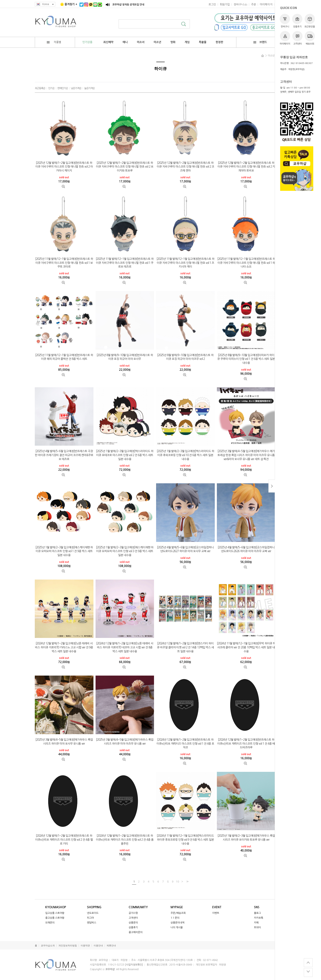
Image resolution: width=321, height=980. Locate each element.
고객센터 (297, 38)
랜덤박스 (92, 923)
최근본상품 (310, 21)
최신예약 (108, 42)
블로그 (257, 913)
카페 (256, 923)
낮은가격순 (76, 88)
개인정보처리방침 (68, 946)
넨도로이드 (93, 913)
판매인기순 (63, 88)
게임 (187, 42)
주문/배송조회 (178, 913)
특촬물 (203, 42)
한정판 (219, 42)
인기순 (51, 88)
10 (177, 882)
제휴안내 (111, 946)
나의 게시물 (177, 927)
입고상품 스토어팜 (55, 913)
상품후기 (297, 21)
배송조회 (310, 38)
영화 (173, 42)
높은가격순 (89, 88)
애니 (125, 42)
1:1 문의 (175, 918)
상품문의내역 (177, 923)
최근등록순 (40, 88)
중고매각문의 (136, 932)
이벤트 (216, 913)
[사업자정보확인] (134, 965)
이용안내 (98, 946)
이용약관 (85, 946)
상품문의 (133, 923)
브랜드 (260, 42)
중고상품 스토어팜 (55, 918)
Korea (45, 4)
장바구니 (285, 21)
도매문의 (50, 923)
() (240, 4)
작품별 (54, 42)
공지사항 (133, 913)
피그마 (90, 918)
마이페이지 (285, 38)
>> (187, 881)
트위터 (257, 927)
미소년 (157, 42)
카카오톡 (259, 918)
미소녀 (141, 42)
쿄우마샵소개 (48, 946)
